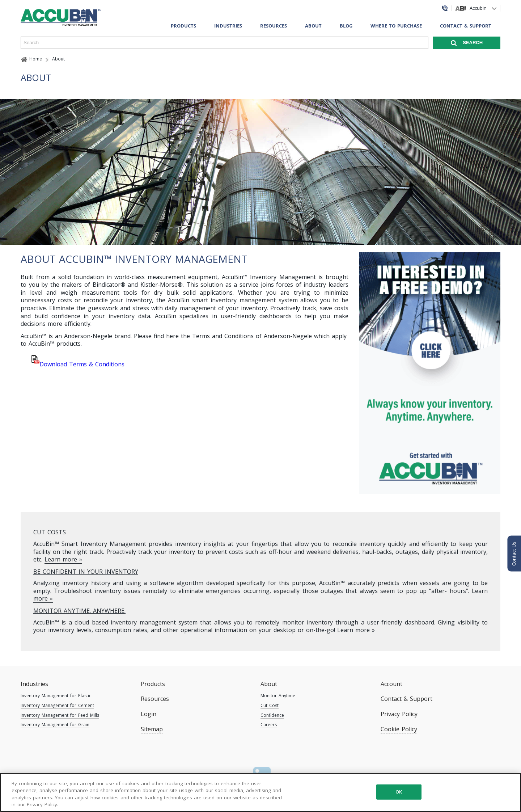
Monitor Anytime (278, 696)
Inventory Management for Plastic (56, 696)
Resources (274, 26)
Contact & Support (466, 26)
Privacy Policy (399, 714)
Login (149, 714)
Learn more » (63, 559)
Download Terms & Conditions (82, 364)
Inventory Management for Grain (55, 725)
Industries (228, 26)
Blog (346, 26)
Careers (269, 725)
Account (391, 684)
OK (399, 792)
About (313, 26)
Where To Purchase (396, 26)
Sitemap (152, 729)
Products (183, 26)
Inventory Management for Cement (57, 705)
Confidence (272, 715)
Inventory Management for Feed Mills (60, 715)
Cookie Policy (399, 729)
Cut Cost (270, 705)
